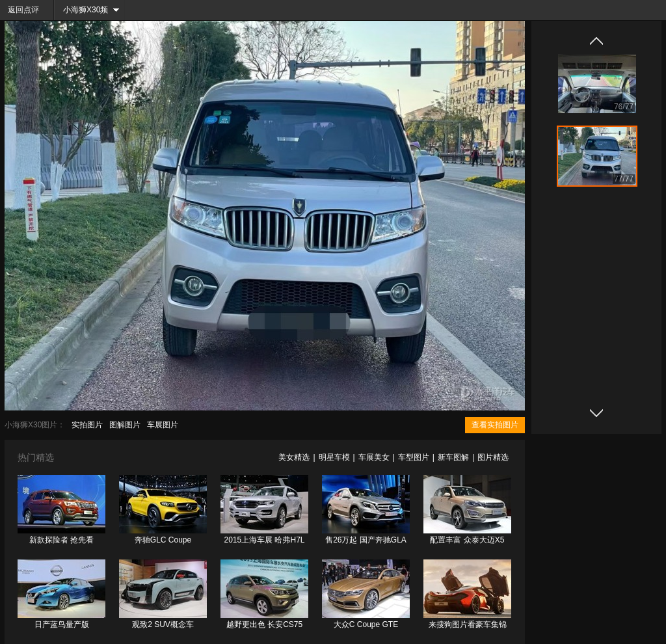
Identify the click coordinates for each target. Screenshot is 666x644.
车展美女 (374, 457)
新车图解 (453, 457)
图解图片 (125, 425)
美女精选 (294, 457)
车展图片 (163, 425)
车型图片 (414, 457)
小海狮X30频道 (81, 13)
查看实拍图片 (495, 425)
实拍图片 (87, 425)
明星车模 (334, 457)
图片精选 (493, 457)
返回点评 (23, 10)
